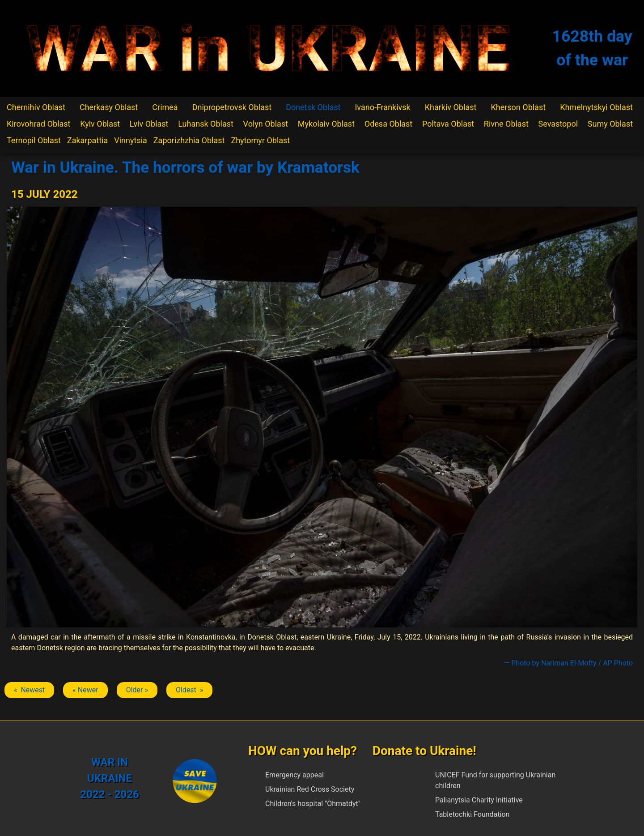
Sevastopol (558, 124)
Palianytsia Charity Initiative (479, 800)
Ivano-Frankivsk (382, 107)
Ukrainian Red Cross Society (310, 789)
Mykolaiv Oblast (326, 124)
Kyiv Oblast (100, 124)
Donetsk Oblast (313, 107)
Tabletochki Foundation (472, 814)
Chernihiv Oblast (36, 107)
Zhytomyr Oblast (260, 140)
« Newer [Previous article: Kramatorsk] (85, 690)
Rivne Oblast (506, 124)
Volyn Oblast (266, 124)
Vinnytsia (131, 140)
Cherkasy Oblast (109, 107)
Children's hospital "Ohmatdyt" (313, 804)
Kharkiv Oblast (451, 107)
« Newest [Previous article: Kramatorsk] (29, 690)
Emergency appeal (294, 775)
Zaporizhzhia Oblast (189, 140)
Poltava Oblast (448, 124)
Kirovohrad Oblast (39, 124)
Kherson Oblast (518, 107)
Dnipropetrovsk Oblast (232, 107)
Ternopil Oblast (34, 140)
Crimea (165, 107)
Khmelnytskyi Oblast (596, 107)
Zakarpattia (87, 140)
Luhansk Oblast (206, 124)
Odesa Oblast (388, 124)
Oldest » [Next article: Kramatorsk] (189, 690)
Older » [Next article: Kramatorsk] (137, 690)
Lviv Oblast (149, 124)
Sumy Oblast (610, 124)
